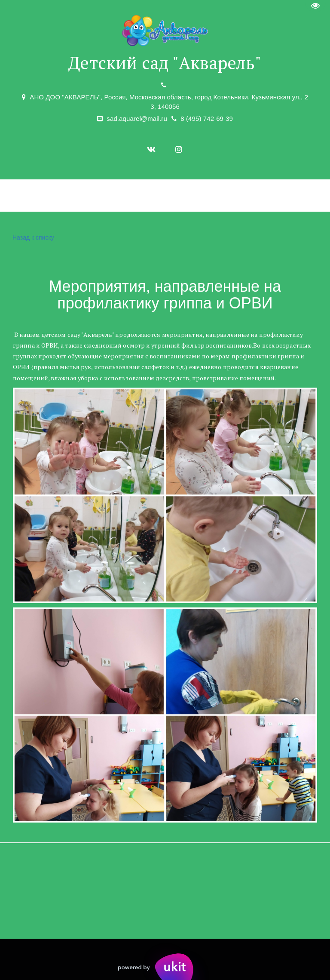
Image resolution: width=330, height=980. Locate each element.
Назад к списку (32, 238)
